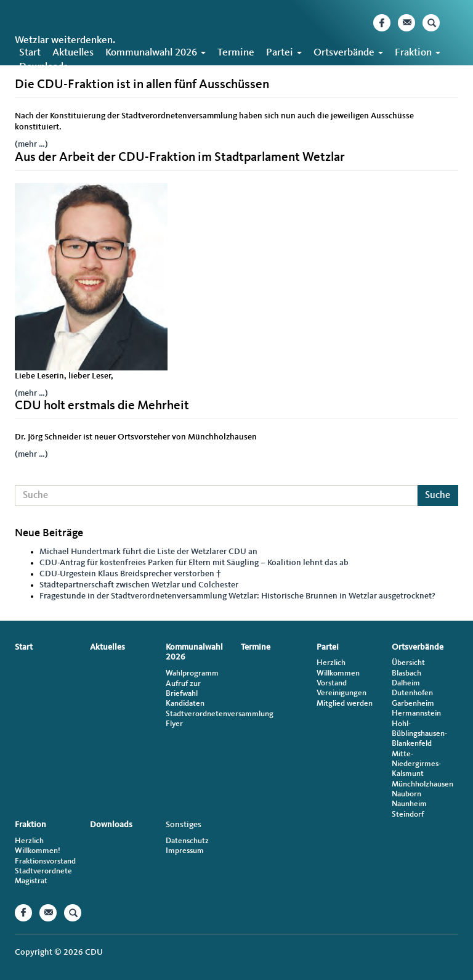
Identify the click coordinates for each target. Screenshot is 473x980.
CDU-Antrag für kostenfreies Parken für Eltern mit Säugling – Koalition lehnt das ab (194, 563)
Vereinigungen (342, 693)
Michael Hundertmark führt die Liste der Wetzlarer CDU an (148, 552)
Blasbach (406, 673)
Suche (438, 496)
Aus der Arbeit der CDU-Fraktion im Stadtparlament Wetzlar (180, 157)
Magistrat (31, 881)
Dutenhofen (412, 693)
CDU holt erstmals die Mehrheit (102, 406)
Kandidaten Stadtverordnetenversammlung (199, 708)
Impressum (185, 851)
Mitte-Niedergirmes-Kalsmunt (416, 764)
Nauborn (406, 794)
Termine (236, 53)
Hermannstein (416, 713)
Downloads (43, 67)
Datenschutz (187, 841)
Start (30, 53)
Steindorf (408, 815)
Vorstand (332, 683)
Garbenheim (413, 704)
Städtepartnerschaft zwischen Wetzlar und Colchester (139, 585)
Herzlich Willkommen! (38, 846)
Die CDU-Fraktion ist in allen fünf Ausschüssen (142, 85)
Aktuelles (73, 53)
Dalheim (406, 683)
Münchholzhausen (422, 784)
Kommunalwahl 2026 (156, 53)
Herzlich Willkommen (338, 668)
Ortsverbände (348, 53)
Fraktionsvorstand (45, 861)
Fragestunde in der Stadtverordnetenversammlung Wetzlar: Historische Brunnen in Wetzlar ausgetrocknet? (237, 596)
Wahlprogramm (192, 673)
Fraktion (418, 53)
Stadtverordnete (43, 871)
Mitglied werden (345, 704)
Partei (284, 53)
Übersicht (408, 663)
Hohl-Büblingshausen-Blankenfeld (419, 734)
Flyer (174, 724)
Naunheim (409, 804)
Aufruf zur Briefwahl (183, 689)
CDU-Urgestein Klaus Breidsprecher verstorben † (130, 574)
